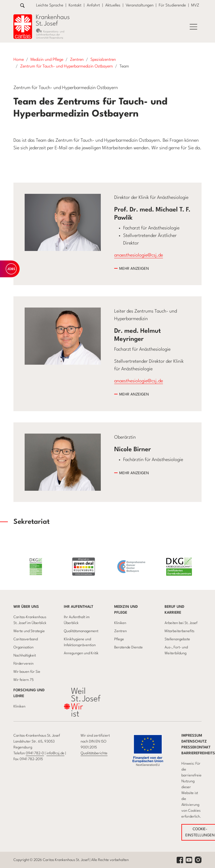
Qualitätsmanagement (81, 631)
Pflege (119, 639)
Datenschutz (194, 742)
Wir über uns (26, 607)
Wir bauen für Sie (27, 672)
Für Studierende (172, 5)
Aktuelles (113, 5)
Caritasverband (26, 639)
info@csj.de (55, 753)
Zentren (121, 631)
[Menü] (193, 27)
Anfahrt (93, 5)
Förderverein (24, 664)
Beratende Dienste (128, 647)
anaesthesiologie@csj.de (139, 255)
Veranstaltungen (140, 5)
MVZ (195, 5)
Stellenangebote (177, 639)
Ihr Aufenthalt (79, 607)
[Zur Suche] (22, 5)
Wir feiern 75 (24, 680)
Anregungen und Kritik (81, 653)
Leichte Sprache (50, 5)
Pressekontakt (196, 747)
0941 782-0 (35, 753)
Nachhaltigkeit (25, 656)
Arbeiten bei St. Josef (181, 623)
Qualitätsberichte (94, 753)
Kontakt (75, 5)
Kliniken (120, 623)
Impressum (192, 736)
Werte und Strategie (29, 631)
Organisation (24, 647)
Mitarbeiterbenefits (179, 631)
